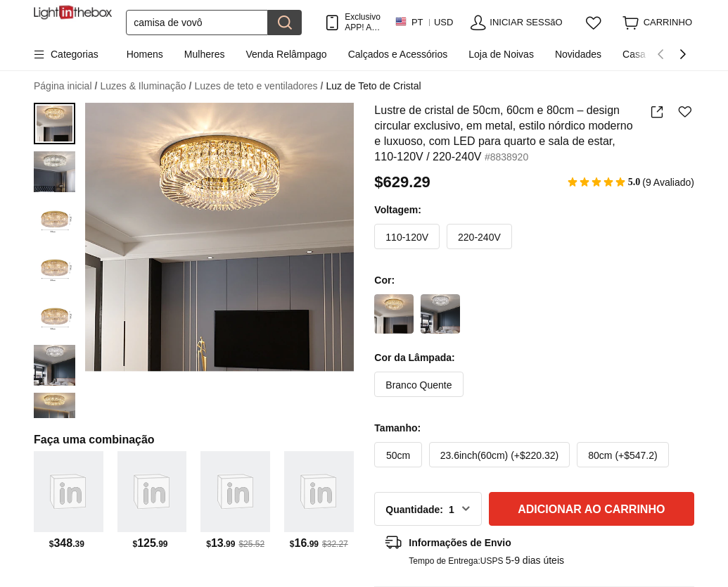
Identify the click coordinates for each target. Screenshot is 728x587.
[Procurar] (197, 23)
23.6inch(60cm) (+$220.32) (500, 455)
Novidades (578, 54)
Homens (145, 54)
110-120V (407, 237)
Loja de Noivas (501, 54)
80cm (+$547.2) (622, 455)
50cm (398, 455)
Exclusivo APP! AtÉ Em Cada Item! (363, 22)
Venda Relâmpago (286, 54)
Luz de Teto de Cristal (373, 86)
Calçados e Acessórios (398, 54)
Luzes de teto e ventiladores (258, 86)
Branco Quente (419, 385)
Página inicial (65, 86)
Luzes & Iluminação (146, 86)
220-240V (479, 237)
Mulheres (205, 54)
